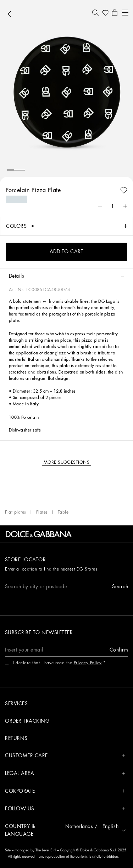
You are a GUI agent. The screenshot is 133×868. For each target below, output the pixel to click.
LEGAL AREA (65, 773)
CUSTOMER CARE (65, 756)
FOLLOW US (65, 809)
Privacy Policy (88, 663)
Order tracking (27, 721)
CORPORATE (65, 791)
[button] (95, 13)
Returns (16, 738)
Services (16, 704)
